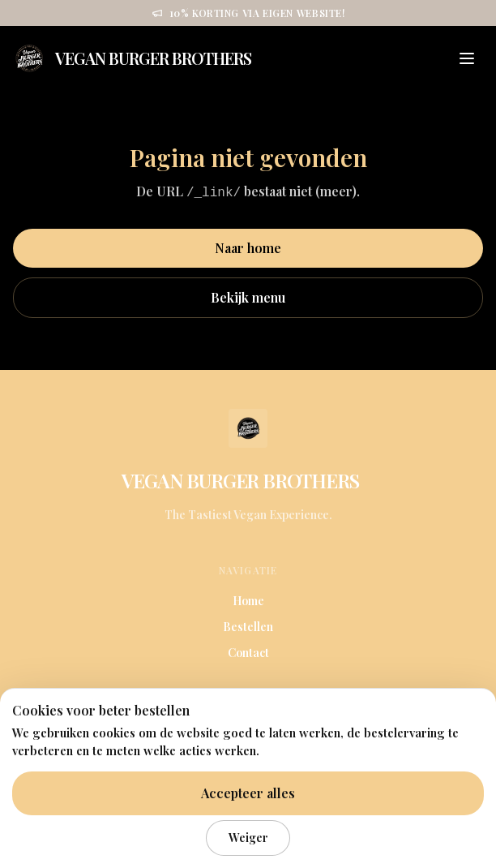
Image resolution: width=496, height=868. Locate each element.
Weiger (248, 837)
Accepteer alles (248, 793)
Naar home (248, 248)
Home (248, 601)
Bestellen (248, 627)
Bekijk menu (248, 297)
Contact (248, 653)
